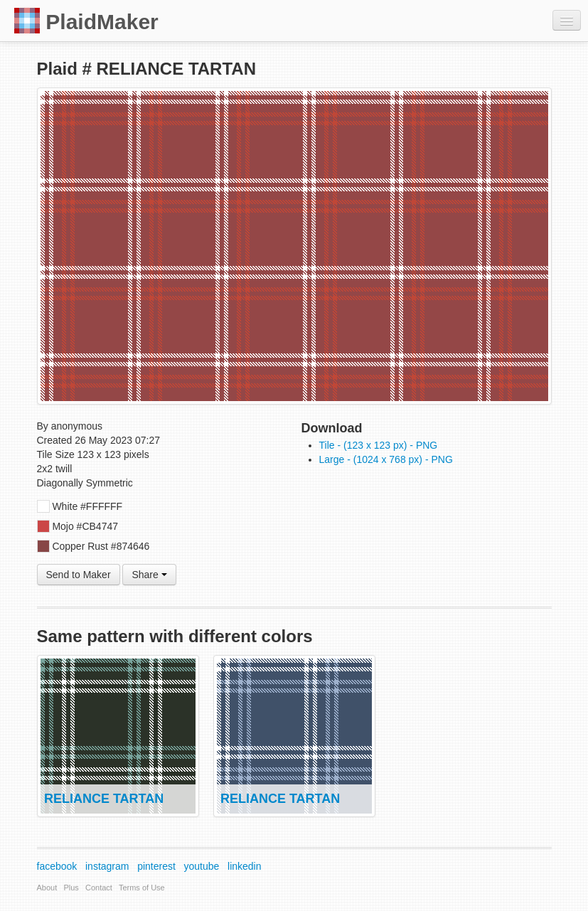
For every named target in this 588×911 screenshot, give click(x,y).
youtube (202, 866)
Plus (71, 888)
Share (149, 575)
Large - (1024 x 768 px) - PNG (386, 459)
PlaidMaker (86, 21)
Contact (99, 888)
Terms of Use (142, 888)
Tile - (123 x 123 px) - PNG (379, 445)
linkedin (244, 866)
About (47, 888)
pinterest (156, 866)
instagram (107, 866)
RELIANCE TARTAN (104, 799)
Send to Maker (79, 575)
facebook (57, 866)
